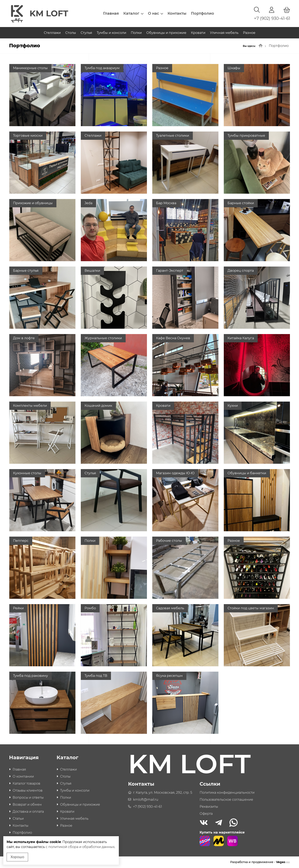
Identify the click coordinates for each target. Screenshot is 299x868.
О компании (23, 777)
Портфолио (203, 13)
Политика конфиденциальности (227, 793)
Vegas (283, 862)
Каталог (133, 13)
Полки (136, 33)
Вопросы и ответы (28, 798)
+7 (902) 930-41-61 (272, 18)
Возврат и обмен (27, 805)
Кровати (198, 33)
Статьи (18, 819)
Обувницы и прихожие (166, 33)
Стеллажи (52, 33)
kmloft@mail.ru (146, 800)
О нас (155, 13)
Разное (249, 33)
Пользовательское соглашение (226, 800)
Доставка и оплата (28, 812)
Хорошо (17, 857)
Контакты (177, 13)
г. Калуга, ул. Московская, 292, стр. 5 (163, 793)
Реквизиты (209, 807)
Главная (111, 13)
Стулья (86, 33)
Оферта (206, 814)
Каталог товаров (26, 784)
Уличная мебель (224, 33)
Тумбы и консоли (111, 33)
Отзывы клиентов (28, 791)
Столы (71, 33)
